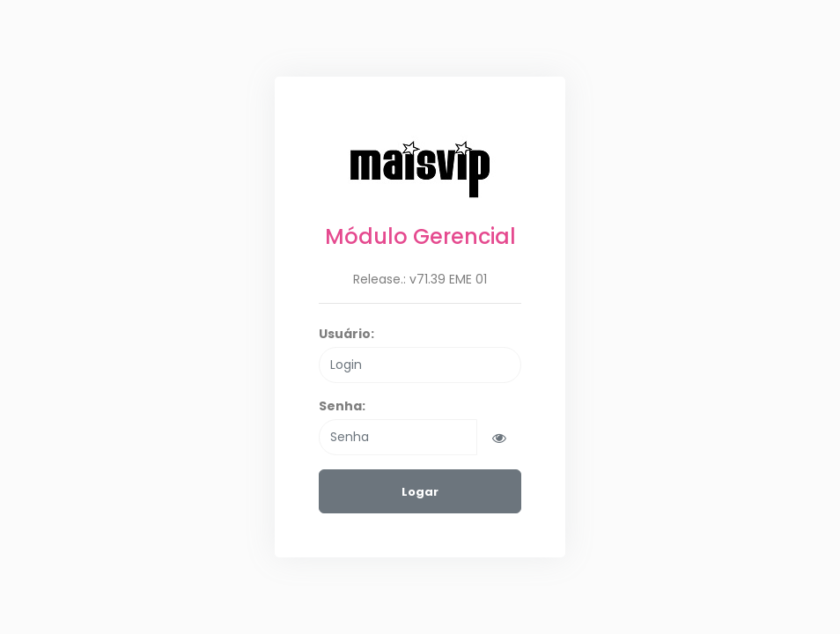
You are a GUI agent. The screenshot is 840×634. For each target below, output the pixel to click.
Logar (420, 492)
